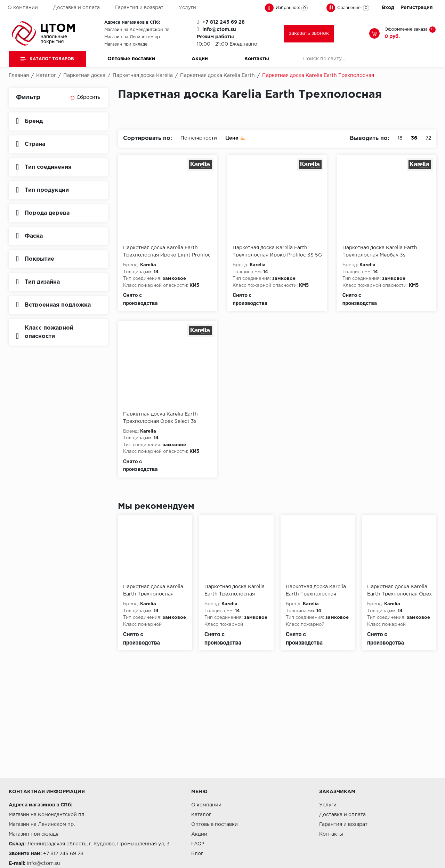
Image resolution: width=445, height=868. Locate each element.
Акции (200, 59)
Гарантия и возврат (139, 8)
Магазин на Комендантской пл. (137, 30)
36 (414, 138)
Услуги (187, 8)
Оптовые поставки (131, 59)
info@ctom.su (219, 30)
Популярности (199, 138)
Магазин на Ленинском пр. (133, 37)
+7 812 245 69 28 (224, 22)
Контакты (257, 59)
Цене (235, 138)
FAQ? (198, 844)
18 (400, 138)
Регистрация (417, 8)
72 (428, 138)
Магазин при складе (126, 44)
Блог (197, 854)
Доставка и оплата (76, 8)
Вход (388, 8)
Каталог (201, 815)
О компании (23, 8)
